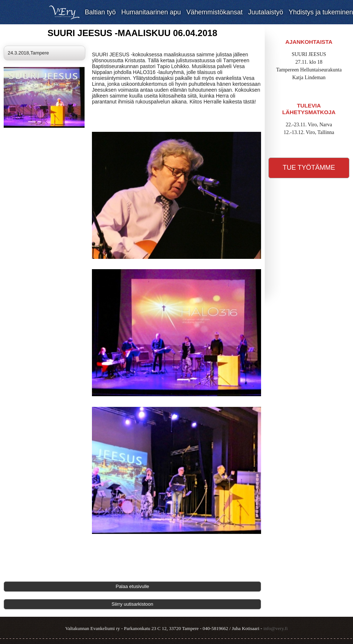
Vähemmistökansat (215, 12)
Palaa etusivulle (132, 586)
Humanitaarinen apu (151, 12)
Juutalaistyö (266, 12)
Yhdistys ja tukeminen (321, 12)
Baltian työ (100, 12)
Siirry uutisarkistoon (132, 604)
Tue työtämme (309, 168)
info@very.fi (275, 628)
